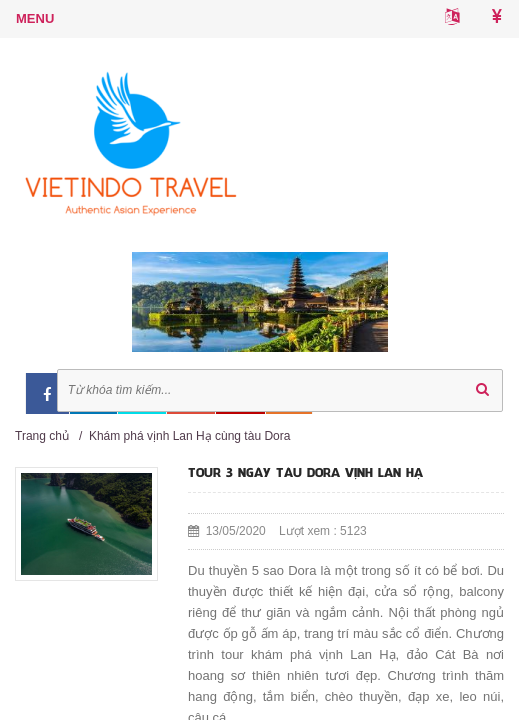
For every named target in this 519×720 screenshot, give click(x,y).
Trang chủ (42, 436)
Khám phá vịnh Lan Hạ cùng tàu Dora (189, 436)
